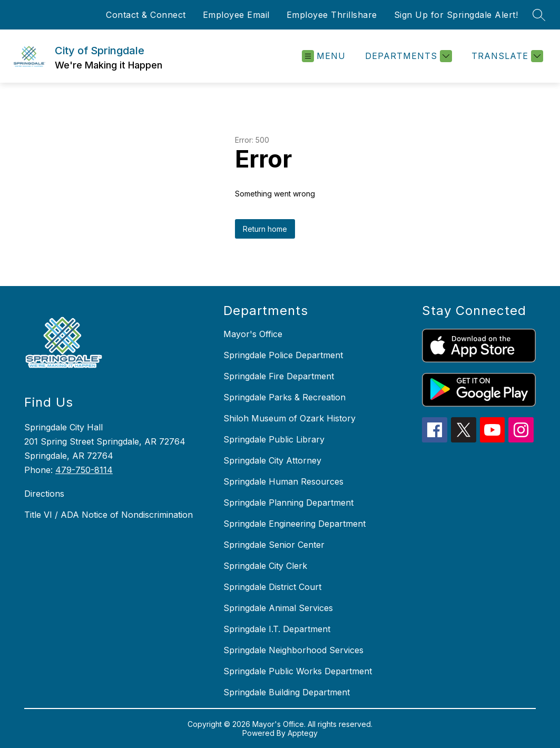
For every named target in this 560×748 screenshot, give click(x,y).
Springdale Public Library (274, 439)
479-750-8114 (84, 470)
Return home (265, 229)
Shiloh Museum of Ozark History (289, 418)
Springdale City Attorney (272, 460)
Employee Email (236, 15)
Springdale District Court (272, 587)
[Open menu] (324, 56)
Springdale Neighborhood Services (293, 650)
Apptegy (303, 733)
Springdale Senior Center (274, 545)
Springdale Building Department (287, 692)
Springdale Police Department (283, 355)
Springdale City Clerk (265, 566)
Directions (44, 494)
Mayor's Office (253, 334)
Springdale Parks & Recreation (284, 397)
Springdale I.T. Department (277, 629)
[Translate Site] (506, 56)
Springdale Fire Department (279, 376)
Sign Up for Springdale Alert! (456, 15)
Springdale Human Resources (283, 481)
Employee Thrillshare (332, 15)
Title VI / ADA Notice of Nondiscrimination (109, 515)
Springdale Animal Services (278, 608)
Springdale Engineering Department (294, 524)
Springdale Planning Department (288, 503)
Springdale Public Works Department (298, 671)
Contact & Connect (146, 15)
